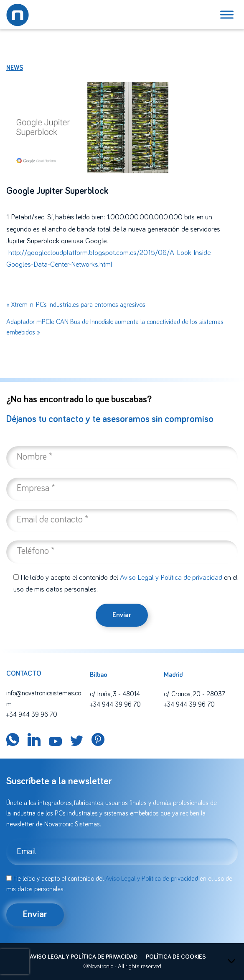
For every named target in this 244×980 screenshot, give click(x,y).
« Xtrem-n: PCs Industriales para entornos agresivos (76, 305)
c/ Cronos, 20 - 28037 (194, 694)
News (15, 68)
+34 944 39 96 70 (32, 715)
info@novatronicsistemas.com (44, 699)
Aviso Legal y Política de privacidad (171, 578)
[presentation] (15, 962)
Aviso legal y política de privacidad (84, 957)
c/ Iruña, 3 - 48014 (115, 694)
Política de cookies (176, 957)
